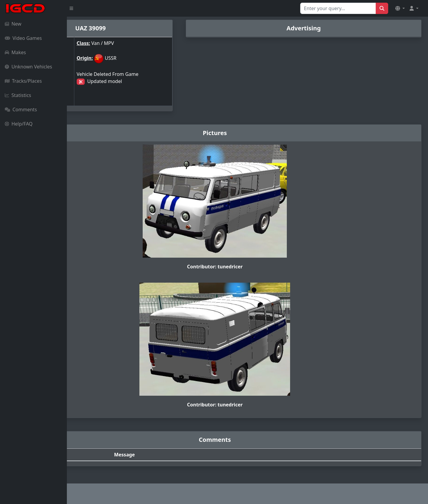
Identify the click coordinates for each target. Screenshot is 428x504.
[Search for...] (338, 8)
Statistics (18, 95)
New (13, 24)
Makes (15, 52)
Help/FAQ (19, 124)
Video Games (23, 38)
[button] (400, 8)
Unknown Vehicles (28, 67)
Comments (21, 109)
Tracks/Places (23, 81)
